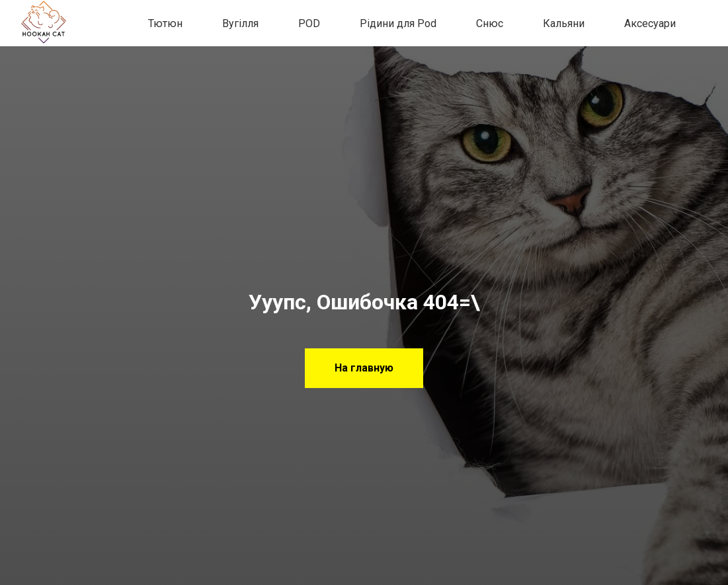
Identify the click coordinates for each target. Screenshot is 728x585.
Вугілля (240, 23)
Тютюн (165, 23)
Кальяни (564, 23)
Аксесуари (650, 23)
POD (309, 23)
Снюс (490, 23)
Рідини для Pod (398, 23)
